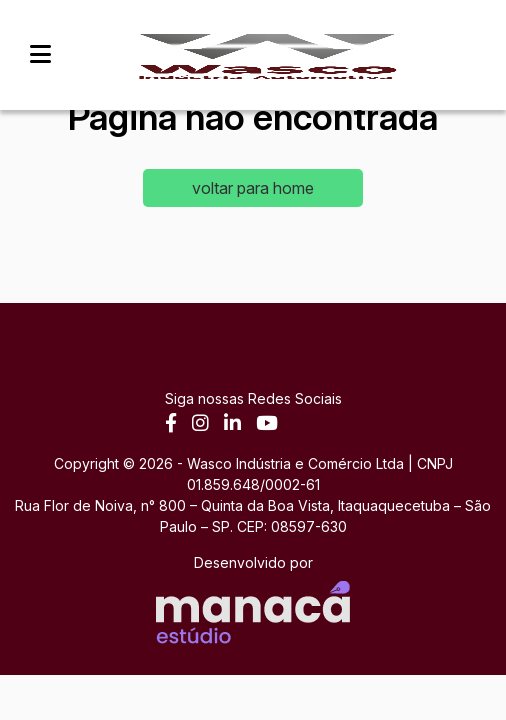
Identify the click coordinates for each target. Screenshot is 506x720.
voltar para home (253, 188)
